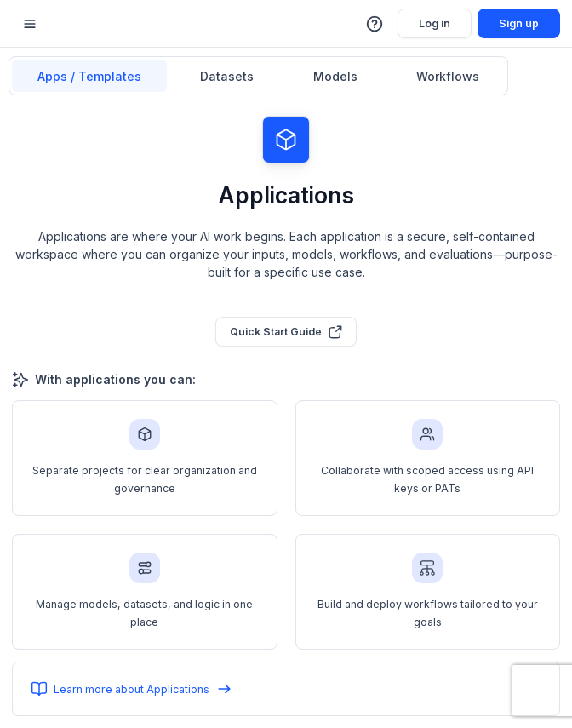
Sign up (519, 23)
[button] (375, 24)
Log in (435, 23)
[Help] (375, 24)
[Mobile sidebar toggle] (30, 23)
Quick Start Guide (286, 332)
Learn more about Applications (132, 689)
